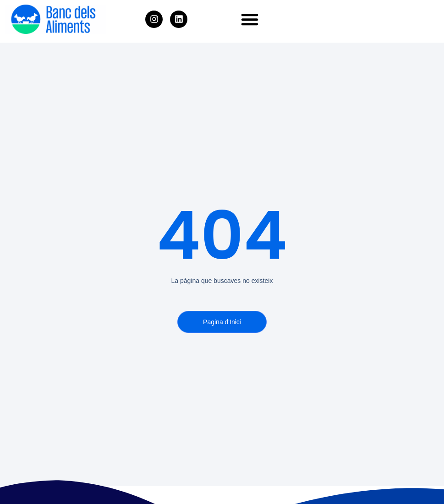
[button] (250, 19)
